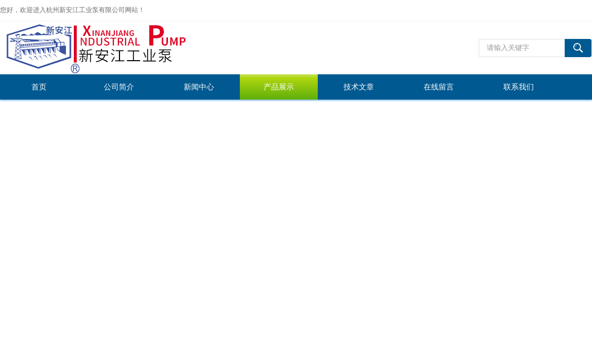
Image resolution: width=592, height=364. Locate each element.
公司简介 (119, 87)
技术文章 (359, 87)
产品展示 (279, 87)
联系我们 (519, 87)
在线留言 (439, 87)
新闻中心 (199, 87)
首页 (39, 87)
